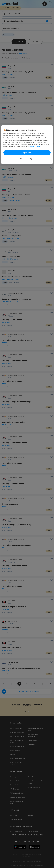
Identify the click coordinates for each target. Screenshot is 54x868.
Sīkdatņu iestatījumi (27, 159)
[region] (27, 145)
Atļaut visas (27, 153)
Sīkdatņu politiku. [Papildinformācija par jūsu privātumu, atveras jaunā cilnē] (35, 147)
